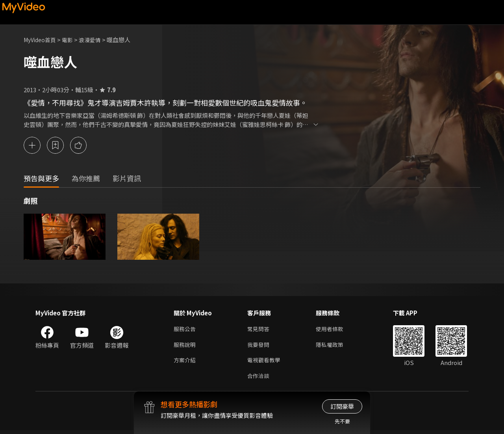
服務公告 (185, 330)
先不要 (342, 421)
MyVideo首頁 (42, 40)
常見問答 (259, 330)
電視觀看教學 (265, 363)
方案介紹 (185, 363)
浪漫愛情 (95, 40)
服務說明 (185, 346)
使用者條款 (333, 330)
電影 (71, 40)
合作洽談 (259, 379)
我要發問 (259, 346)
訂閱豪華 (342, 406)
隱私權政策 (333, 346)
